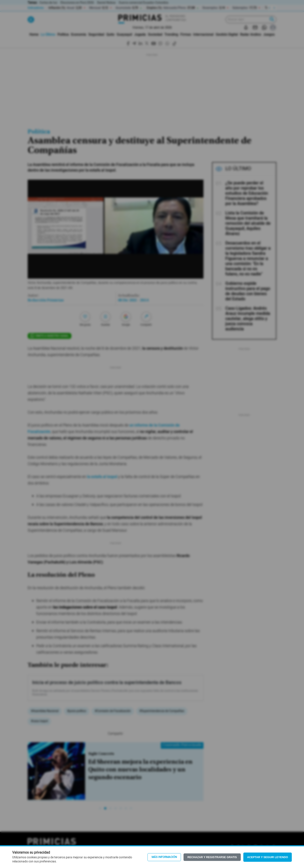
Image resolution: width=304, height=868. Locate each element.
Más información (164, 857)
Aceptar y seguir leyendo (268, 857)
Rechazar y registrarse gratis (212, 857)
